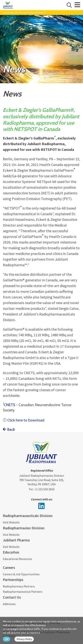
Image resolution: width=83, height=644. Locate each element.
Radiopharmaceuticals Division (28, 516)
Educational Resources (17, 559)
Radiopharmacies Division (24, 528)
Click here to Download (24, 420)
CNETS (10, 405)
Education (11, 552)
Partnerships (13, 580)
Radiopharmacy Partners (19, 586)
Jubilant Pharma (16, 540)
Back (9, 429)
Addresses (9, 604)
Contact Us (12, 597)
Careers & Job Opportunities (21, 574)
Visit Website (11, 522)
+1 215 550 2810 (45, 489)
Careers (9, 567)
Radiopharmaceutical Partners (23, 592)
